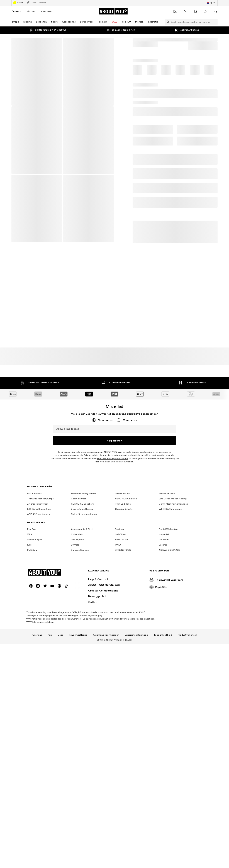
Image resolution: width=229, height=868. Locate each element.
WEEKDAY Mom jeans (170, 509)
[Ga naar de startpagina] (113, 11)
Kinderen (47, 11)
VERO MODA (122, 540)
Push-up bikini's (123, 504)
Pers (50, 635)
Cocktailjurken (79, 499)
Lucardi (163, 545)
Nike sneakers (122, 493)
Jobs (61, 635)
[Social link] (31, 586)
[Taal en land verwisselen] (211, 3)
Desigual (120, 529)
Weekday (164, 540)
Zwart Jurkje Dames (82, 509)
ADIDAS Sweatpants (39, 514)
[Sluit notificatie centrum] (195, 11)
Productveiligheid (187, 635)
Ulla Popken (77, 540)
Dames (16, 11)
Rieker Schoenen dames (84, 514)
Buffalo (75, 545)
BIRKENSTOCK (123, 550)
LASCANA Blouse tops (39, 509)
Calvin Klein (77, 534)
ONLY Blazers (34, 493)
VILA (30, 534)
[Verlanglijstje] (205, 11)
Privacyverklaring (78, 635)
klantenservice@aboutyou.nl (113, 458)
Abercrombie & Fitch (82, 529)
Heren (31, 11)
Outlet (18, 3)
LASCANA (120, 534)
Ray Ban (32, 529)
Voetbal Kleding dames (84, 493)
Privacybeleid (91, 455)
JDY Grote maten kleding (173, 499)
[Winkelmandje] (215, 11)
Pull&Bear (32, 550)
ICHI (29, 545)
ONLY (118, 545)
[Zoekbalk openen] (167, 22)
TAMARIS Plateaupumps (40, 499)
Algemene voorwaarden (106, 635)
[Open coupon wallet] (175, 11)
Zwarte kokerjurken (38, 504)
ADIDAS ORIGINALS (169, 550)
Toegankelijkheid (163, 635)
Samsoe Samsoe (80, 550)
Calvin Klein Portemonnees (173, 504)
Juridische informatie (136, 635)
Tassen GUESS (167, 493)
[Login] (185, 11)
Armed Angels (35, 540)
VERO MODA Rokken (126, 499)
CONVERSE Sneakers (82, 504)
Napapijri (164, 534)
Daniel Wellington (168, 529)
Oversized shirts (124, 509)
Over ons (37, 635)
